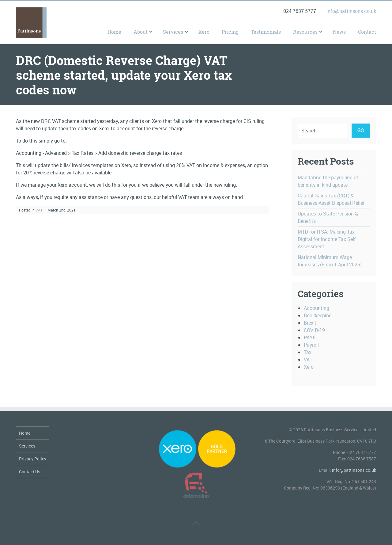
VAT (39, 210)
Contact (367, 32)
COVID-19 (314, 330)
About (141, 32)
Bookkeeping (318, 315)
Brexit (310, 323)
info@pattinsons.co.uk (351, 11)
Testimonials (266, 32)
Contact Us (30, 472)
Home (114, 32)
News (339, 32)
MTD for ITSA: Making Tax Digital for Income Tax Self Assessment (327, 239)
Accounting (317, 308)
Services (173, 32)
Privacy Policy (33, 459)
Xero (204, 32)
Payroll (311, 345)
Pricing (230, 32)
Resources (305, 32)
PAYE (310, 337)
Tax (308, 352)
